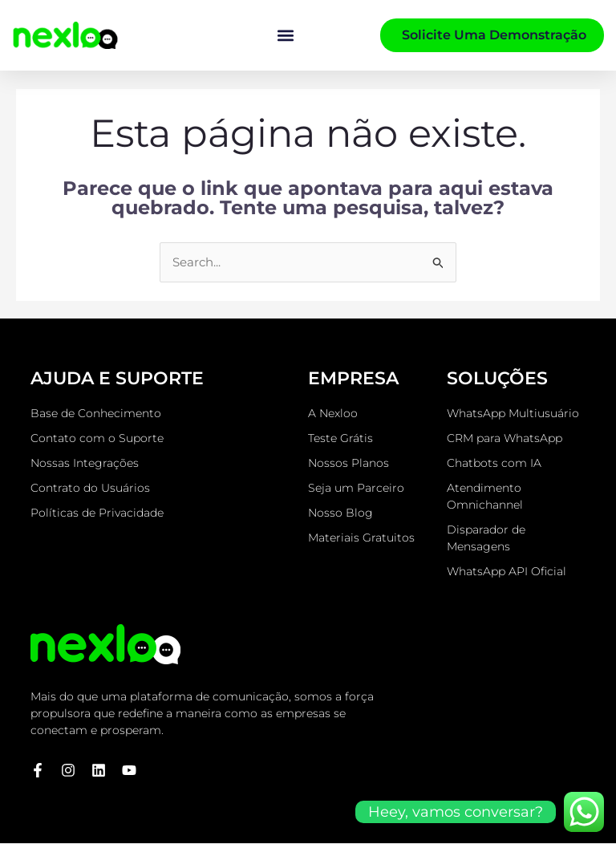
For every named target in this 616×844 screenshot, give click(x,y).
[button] (286, 36)
